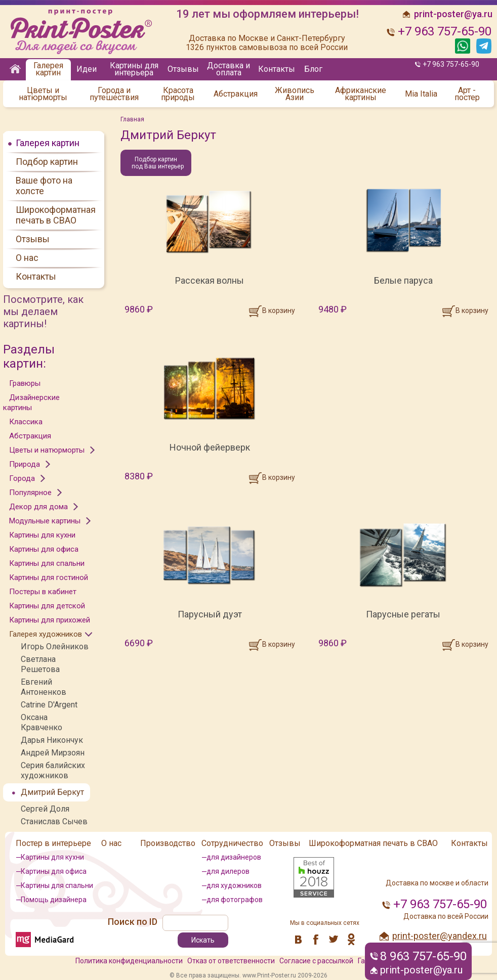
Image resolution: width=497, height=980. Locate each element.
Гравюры (25, 383)
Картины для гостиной (49, 577)
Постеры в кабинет (43, 592)
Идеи (87, 69)
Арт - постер (467, 94)
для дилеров (228, 871)
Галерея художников (46, 634)
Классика (26, 422)
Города (22, 478)
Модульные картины (45, 521)
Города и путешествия (114, 94)
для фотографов (235, 900)
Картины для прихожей (50, 620)
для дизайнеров (234, 857)
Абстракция (236, 94)
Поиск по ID (133, 922)
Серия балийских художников (53, 770)
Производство (168, 843)
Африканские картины (361, 94)
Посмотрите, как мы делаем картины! (43, 311)
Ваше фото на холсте (44, 186)
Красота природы (178, 94)
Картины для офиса (44, 549)
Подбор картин (47, 162)
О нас (27, 258)
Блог (313, 69)
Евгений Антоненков (44, 687)
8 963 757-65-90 (423, 956)
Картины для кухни (42, 535)
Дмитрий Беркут (52, 792)
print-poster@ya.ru (421, 970)
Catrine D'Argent (49, 705)
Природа (25, 464)
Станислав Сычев (54, 821)
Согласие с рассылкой (316, 961)
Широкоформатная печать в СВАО (56, 215)
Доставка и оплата (229, 69)
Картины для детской (47, 606)
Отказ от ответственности (231, 961)
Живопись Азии (295, 94)
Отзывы (183, 69)
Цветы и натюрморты (43, 94)
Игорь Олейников (55, 647)
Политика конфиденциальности (129, 961)
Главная (132, 119)
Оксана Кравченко (42, 722)
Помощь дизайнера (54, 900)
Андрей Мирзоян (53, 753)
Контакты (277, 69)
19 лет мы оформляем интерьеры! (267, 14)
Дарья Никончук (52, 740)
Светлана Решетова (40, 664)
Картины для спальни (47, 563)
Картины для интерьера (134, 69)
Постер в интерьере (53, 843)
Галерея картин (48, 69)
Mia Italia (421, 94)
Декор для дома (38, 507)
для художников (234, 885)
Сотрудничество (232, 843)
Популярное (30, 493)
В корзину (279, 310)
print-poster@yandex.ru (440, 936)
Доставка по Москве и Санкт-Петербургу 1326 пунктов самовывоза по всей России (267, 43)
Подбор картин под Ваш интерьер (158, 163)
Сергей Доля (45, 809)
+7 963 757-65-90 (451, 64)
